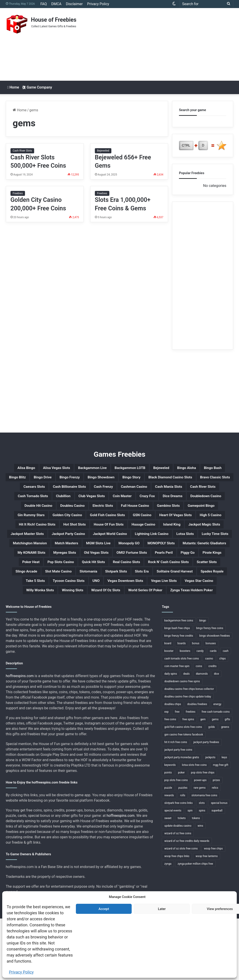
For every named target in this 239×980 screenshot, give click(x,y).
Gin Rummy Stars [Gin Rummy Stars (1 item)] (110, 533)
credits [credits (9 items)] (212, 728)
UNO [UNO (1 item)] (208, 629)
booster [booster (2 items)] (169, 712)
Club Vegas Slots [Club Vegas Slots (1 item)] (109, 511)
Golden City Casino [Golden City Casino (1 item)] (155, 533)
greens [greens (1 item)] (225, 788)
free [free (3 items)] (177, 773)
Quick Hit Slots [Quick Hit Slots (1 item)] (71, 608)
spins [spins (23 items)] (202, 872)
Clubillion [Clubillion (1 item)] (74, 511)
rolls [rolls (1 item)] (183, 857)
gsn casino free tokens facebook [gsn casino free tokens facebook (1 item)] (184, 796)
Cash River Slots (22, 151)
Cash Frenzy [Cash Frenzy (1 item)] (81, 501)
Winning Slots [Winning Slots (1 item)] (213, 640)
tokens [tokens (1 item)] (196, 880)
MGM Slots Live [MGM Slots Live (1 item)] (169, 576)
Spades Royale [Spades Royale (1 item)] (97, 629)
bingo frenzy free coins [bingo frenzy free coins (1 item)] (210, 690)
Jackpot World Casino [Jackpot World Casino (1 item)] (104, 565)
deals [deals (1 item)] (186, 735)
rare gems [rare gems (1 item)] (200, 849)
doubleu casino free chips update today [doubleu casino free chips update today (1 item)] (188, 758)
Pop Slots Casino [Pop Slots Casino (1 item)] (30, 608)
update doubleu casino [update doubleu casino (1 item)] (178, 887)
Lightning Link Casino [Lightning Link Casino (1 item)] (156, 565)
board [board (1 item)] (168, 705)
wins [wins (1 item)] (201, 887)
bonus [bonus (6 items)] (196, 705)
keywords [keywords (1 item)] (170, 826)
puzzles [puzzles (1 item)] (183, 849)
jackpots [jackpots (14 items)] (210, 819)
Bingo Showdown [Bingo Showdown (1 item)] (201, 479)
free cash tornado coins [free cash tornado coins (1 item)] (216, 773)
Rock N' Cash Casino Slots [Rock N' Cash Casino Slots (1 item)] (165, 608)
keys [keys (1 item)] (224, 819)
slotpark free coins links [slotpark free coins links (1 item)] (178, 864)
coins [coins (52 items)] (199, 728)
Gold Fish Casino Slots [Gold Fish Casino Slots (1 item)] (206, 533)
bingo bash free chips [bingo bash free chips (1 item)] (177, 690)
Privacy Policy (21, 972)
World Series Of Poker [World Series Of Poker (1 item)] (111, 651)
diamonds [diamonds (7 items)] (202, 735)
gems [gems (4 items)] (215, 781)
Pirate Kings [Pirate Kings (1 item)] (178, 597)
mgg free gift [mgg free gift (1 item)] (221, 826)
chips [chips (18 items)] (223, 720)
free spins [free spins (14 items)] (188, 781)
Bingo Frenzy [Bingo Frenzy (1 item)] (161, 479)
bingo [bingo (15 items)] (203, 682)
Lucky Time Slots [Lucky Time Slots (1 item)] (35, 576)
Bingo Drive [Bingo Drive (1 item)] (128, 479)
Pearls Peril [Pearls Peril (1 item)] (118, 597)
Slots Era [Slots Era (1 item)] (194, 619)
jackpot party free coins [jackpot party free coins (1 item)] (178, 811)
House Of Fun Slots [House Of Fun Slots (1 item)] (33, 554)
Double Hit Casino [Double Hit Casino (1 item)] (84, 522)
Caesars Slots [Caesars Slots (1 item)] (192, 490)
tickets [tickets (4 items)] (182, 880)
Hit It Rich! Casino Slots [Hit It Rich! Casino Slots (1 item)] (161, 544)
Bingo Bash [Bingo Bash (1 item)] (66, 479)
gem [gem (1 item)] (203, 781)
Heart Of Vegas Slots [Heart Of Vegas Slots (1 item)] (71, 544)
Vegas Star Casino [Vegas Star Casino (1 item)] (127, 640)
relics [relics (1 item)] (215, 849)
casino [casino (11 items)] (209, 720)
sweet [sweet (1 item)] (168, 880)
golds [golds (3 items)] (211, 788)
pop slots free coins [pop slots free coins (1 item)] (176, 842)
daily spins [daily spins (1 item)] (170, 735)
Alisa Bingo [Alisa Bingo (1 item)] (36, 469)
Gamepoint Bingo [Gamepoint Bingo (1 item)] (66, 533)
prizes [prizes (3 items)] (216, 842)
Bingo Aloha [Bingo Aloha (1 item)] (33, 479)
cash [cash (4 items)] (226, 712)
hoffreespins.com (20, 737)
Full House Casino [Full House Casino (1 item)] (204, 522)
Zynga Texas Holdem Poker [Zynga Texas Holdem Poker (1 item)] (169, 651)
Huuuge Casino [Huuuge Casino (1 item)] (77, 554)
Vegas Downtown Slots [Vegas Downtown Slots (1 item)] (35, 640)
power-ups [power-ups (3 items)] (200, 842)
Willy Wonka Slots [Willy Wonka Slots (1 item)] (172, 640)
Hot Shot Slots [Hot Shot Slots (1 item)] (208, 544)
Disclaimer (74, 4)
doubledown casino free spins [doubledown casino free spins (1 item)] (182, 743)
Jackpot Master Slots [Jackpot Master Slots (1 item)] (203, 554)
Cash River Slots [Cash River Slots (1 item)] (205, 501)
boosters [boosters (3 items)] (185, 712)
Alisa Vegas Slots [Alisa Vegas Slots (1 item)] (73, 469)
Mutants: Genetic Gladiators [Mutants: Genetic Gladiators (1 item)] (100, 587)
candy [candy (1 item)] (200, 712)
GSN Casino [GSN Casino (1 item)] (29, 544)
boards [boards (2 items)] (182, 705)
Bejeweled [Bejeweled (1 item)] (204, 469)
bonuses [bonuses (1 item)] (211, 705)
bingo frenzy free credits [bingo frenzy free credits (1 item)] (179, 697)
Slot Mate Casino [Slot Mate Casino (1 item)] (90, 619)
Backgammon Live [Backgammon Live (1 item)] (118, 469)
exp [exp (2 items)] (166, 773)
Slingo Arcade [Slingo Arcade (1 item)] (50, 619)
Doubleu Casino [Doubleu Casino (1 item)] (126, 522)
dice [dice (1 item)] (216, 735)
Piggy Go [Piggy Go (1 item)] (148, 597)
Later (162, 909)
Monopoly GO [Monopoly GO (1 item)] (207, 576)
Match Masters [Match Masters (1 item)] (129, 576)
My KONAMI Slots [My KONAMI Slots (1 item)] (155, 587)
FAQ (44, 4)
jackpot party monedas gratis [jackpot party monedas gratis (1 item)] (182, 819)
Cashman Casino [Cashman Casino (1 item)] (119, 501)
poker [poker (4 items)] (181, 834)
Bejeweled (103, 151)
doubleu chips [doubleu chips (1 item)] (173, 766)
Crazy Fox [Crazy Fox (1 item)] (178, 511)
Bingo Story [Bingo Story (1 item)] (45, 490)
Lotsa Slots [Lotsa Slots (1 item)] (198, 565)
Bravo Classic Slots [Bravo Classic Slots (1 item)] (150, 490)
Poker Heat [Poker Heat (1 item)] (210, 597)
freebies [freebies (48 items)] (190, 773)
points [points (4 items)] (168, 834)
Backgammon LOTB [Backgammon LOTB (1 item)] (165, 469)
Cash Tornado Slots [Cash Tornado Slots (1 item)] (36, 511)
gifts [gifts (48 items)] (227, 781)
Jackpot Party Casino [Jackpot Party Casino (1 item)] (51, 565)
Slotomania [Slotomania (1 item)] (128, 619)
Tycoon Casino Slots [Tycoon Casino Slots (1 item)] (174, 629)
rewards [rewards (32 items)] (169, 857)
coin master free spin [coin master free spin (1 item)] (177, 728)
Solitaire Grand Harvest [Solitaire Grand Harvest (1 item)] (50, 629)
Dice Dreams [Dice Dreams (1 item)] (210, 511)
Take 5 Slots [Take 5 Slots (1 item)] (132, 629)
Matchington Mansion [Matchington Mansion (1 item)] (83, 576)
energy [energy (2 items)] (217, 766)
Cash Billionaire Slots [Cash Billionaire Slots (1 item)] (39, 501)
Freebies (18, 193)
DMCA (56, 4)
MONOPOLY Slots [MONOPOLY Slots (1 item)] (46, 587)
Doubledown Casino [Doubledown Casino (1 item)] (37, 522)
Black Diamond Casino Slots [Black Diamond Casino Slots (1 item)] (94, 490)
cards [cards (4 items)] (213, 712)
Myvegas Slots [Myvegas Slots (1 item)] (196, 587)
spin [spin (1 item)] (190, 872)
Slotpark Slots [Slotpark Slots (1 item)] (162, 619)
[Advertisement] (161, 44)
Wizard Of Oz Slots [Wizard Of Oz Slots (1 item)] (61, 651)
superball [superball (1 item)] (217, 872)
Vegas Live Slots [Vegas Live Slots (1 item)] (83, 640)
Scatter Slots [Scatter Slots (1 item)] (213, 608)
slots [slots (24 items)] (202, 864)
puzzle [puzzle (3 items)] (168, 849)
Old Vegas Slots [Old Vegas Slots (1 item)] (34, 597)
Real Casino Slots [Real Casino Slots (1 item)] (112, 608)
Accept (104, 909)
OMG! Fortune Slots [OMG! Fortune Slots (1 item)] (78, 597)
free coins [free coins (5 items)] (170, 781)
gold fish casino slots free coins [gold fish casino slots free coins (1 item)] (183, 788)
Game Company (37, 87)
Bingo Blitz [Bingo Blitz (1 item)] (97, 479)
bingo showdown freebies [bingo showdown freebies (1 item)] (215, 697)
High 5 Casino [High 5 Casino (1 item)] (114, 544)
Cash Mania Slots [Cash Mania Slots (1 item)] (162, 501)
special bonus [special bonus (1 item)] (219, 864)
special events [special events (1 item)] (173, 872)
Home (13, 87)
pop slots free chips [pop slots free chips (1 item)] (203, 834)
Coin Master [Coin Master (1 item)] (147, 511)
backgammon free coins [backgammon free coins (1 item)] (179, 682)
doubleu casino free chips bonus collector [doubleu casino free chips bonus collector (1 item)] (189, 750)
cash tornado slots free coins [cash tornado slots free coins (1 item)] (182, 720)
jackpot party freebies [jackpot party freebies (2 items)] (206, 804)
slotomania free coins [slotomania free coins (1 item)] (204, 857)
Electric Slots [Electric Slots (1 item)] (164, 522)
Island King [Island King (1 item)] (112, 554)
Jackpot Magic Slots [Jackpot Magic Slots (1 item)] (153, 554)
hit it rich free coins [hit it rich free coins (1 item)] (176, 804)
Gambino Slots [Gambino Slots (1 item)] (26, 533)
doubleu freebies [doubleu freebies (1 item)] (197, 766)
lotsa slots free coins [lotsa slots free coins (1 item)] (194, 826)
